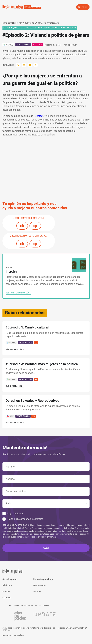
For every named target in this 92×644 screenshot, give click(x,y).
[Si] (22, 226)
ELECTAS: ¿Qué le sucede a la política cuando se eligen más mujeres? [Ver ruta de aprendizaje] (40, 28)
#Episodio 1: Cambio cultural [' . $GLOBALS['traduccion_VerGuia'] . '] (27, 327)
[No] (35, 226)
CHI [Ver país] (10, 416)
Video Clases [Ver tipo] (23, 45)
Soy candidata (15, 514)
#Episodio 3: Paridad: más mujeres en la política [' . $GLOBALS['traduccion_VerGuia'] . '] (42, 364)
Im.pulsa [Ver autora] (73, 45)
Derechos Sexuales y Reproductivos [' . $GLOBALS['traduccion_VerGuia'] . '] (32, 401)
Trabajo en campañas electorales (25, 519)
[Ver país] (8, 45)
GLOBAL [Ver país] (11, 343)
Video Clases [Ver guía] (25, 343)
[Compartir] (20, 65)
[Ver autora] (79, 265)
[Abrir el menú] (73, 7)
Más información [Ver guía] (15, 349)
